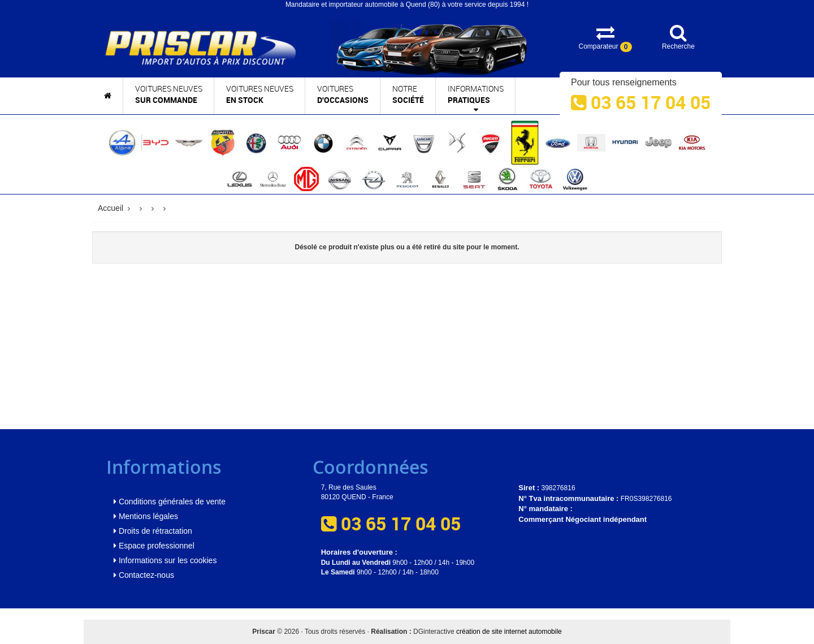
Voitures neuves (169, 95)
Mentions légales (146, 516)
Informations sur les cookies (165, 560)
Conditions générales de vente (170, 502)
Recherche (678, 37)
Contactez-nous (144, 575)
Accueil (111, 208)
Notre (408, 95)
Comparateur (605, 38)
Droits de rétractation (153, 531)
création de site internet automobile (509, 632)
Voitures (343, 95)
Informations (476, 99)
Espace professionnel (154, 546)
